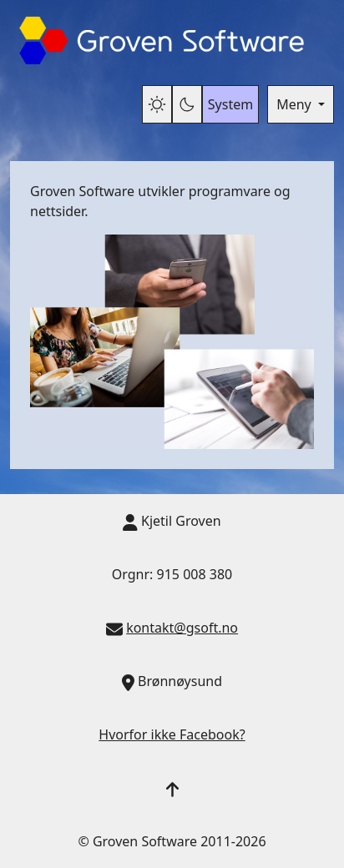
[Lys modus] (157, 104)
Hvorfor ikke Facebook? (172, 734)
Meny (296, 104)
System (230, 104)
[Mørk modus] (187, 104)
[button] (172, 788)
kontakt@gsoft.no (182, 628)
